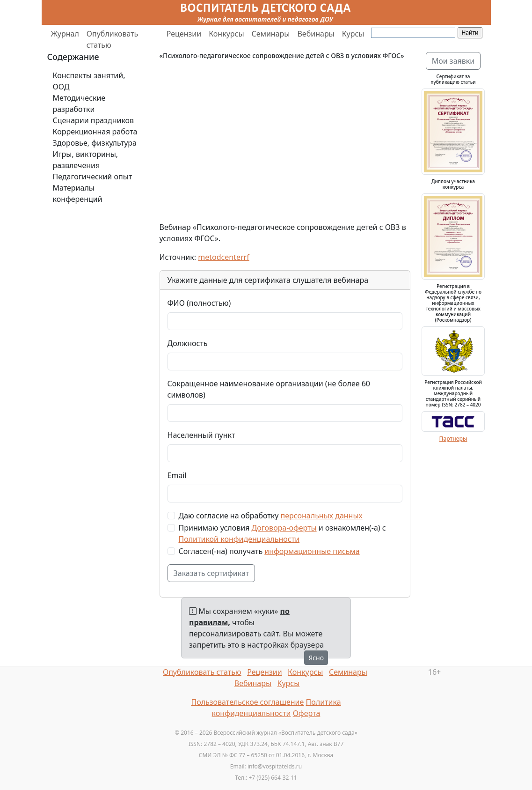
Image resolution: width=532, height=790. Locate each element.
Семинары (271, 34)
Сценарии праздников (94, 120)
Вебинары (316, 34)
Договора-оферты (284, 528)
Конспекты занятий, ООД (89, 81)
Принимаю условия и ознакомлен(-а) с (282, 533)
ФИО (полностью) (199, 303)
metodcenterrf (223, 257)
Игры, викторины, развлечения (86, 160)
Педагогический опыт (93, 177)
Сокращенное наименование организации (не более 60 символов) (269, 389)
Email (177, 475)
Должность (188, 343)
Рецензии (184, 34)
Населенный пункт (201, 435)
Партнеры (453, 439)
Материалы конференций (78, 193)
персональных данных (322, 516)
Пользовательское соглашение (247, 702)
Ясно (316, 658)
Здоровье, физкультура (95, 143)
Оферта (307, 713)
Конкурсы (226, 34)
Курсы (353, 34)
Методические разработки (79, 103)
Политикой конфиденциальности (239, 539)
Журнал (65, 34)
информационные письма (312, 551)
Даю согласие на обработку (271, 516)
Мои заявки (453, 61)
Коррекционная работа (95, 132)
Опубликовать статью (113, 39)
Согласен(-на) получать (269, 551)
